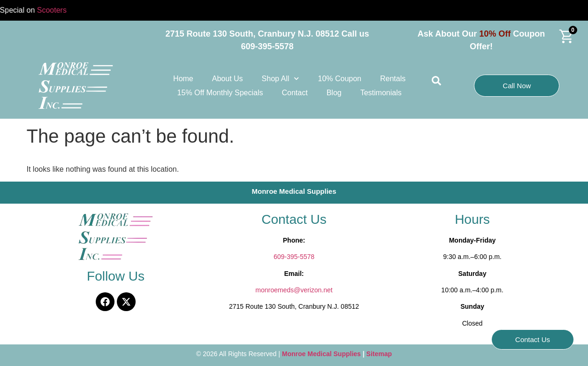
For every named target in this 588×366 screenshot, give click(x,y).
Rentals (393, 79)
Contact (295, 93)
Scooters (57, 10)
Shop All (281, 79)
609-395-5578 (294, 257)
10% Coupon (340, 79)
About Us (228, 79)
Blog (334, 93)
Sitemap (379, 354)
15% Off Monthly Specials (220, 93)
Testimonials (381, 93)
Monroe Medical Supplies (322, 354)
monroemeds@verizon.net (294, 290)
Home (183, 79)
